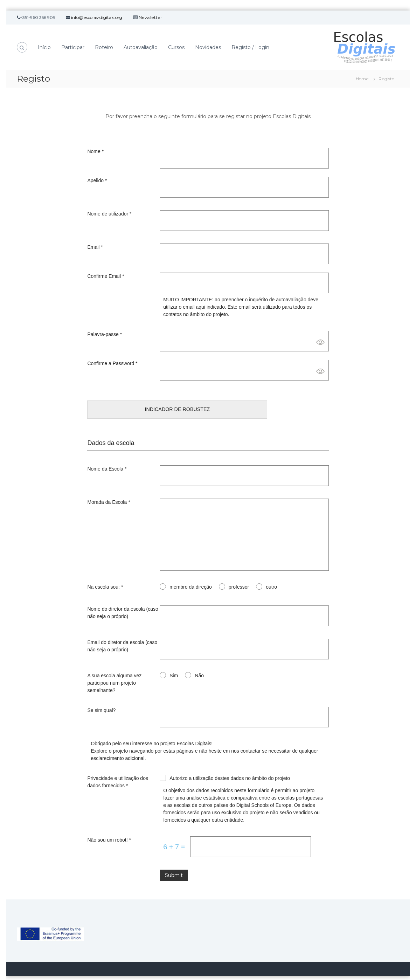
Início (44, 47)
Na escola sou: (105, 580)
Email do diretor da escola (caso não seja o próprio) (122, 639)
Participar (73, 47)
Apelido (97, 180)
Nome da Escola (107, 462)
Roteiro (104, 47)
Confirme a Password (112, 363)
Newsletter (150, 17)
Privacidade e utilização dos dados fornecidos (118, 775)
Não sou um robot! (109, 833)
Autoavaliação (141, 47)
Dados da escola (111, 436)
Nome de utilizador (109, 214)
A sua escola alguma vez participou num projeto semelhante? (114, 676)
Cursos (176, 47)
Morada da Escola (109, 495)
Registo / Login (250, 47)
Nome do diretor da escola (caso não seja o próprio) (123, 606)
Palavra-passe (105, 334)
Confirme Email (106, 276)
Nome (95, 151)
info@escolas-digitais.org (97, 17)
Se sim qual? (101, 703)
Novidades (208, 47)
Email (95, 247)
